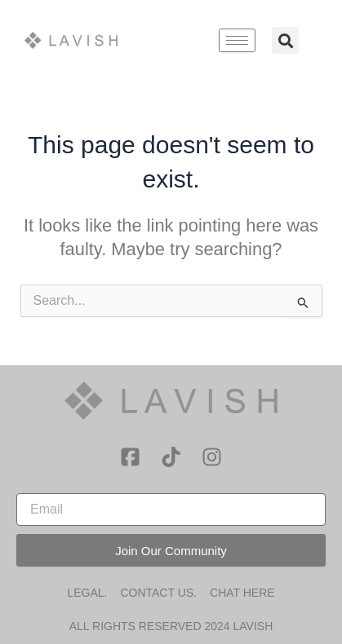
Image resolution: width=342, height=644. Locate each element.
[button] (285, 40)
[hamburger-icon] (237, 40)
